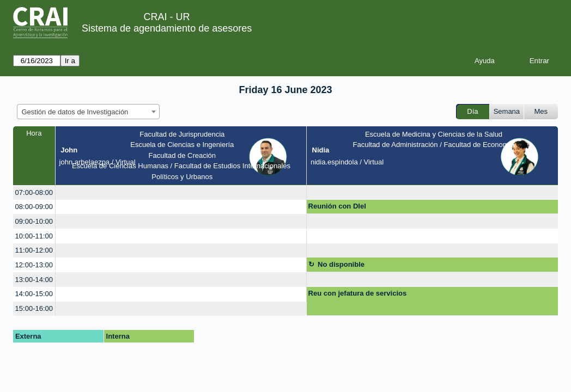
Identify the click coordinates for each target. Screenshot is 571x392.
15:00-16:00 (34, 308)
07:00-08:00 (34, 192)
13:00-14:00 (34, 280)
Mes (541, 111)
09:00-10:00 (34, 221)
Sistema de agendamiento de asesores (167, 28)
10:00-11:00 (34, 236)
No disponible (341, 264)
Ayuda (485, 61)
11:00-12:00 (34, 250)
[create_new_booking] (181, 192)
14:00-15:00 (34, 294)
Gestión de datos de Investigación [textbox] (75, 112)
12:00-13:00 (34, 265)
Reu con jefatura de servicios (358, 293)
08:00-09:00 (34, 207)
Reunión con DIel (337, 206)
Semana (507, 111)
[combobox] (88, 112)
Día (472, 111)
